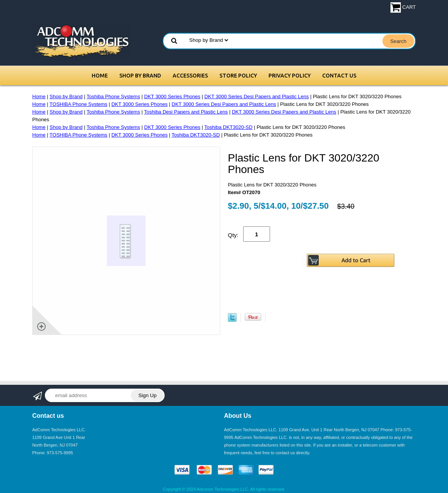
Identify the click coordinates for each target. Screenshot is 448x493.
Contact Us (339, 76)
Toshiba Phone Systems (113, 96)
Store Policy (238, 76)
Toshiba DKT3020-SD (229, 127)
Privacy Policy (290, 76)
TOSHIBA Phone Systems (78, 104)
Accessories (190, 76)
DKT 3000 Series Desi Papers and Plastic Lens (257, 96)
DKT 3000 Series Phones (172, 96)
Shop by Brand (140, 76)
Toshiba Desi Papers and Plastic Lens (186, 112)
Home (100, 76)
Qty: (233, 235)
